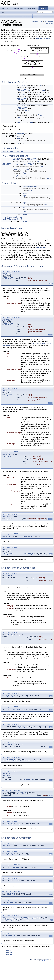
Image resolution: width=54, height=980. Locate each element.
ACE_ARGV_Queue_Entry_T (13, 219)
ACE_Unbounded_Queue (14, 217)
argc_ (25, 196)
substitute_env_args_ (30, 186)
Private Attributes (48, 21)
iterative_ (26, 193)
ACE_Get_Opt (41, 38)
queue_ (25, 221)
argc (31, 90)
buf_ (24, 208)
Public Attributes (49, 19)
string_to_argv (18, 176)
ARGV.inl (9, 954)
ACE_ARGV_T (22, 86)
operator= (16, 164)
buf (41, 86)
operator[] (20, 134)
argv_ (25, 203)
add (18, 118)
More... (48, 38)
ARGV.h (8, 950)
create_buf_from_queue (21, 169)
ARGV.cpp (9, 952)
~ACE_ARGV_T (22, 108)
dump (19, 113)
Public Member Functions (37, 19)
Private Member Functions (36, 21)
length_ (25, 215)
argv (44, 90)
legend (27, 78)
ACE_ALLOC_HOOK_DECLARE (14, 151)
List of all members (48, 23)
